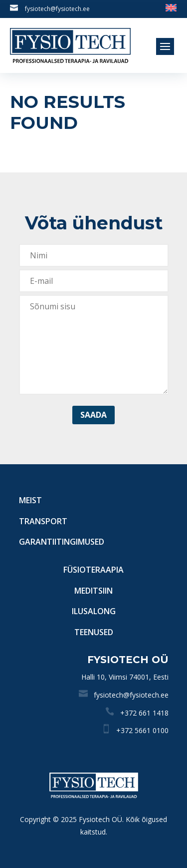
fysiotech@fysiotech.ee (57, 9)
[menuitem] (171, 7)
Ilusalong (94, 611)
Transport (43, 521)
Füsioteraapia (93, 570)
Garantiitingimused (62, 542)
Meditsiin (93, 591)
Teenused (94, 632)
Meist (30, 500)
